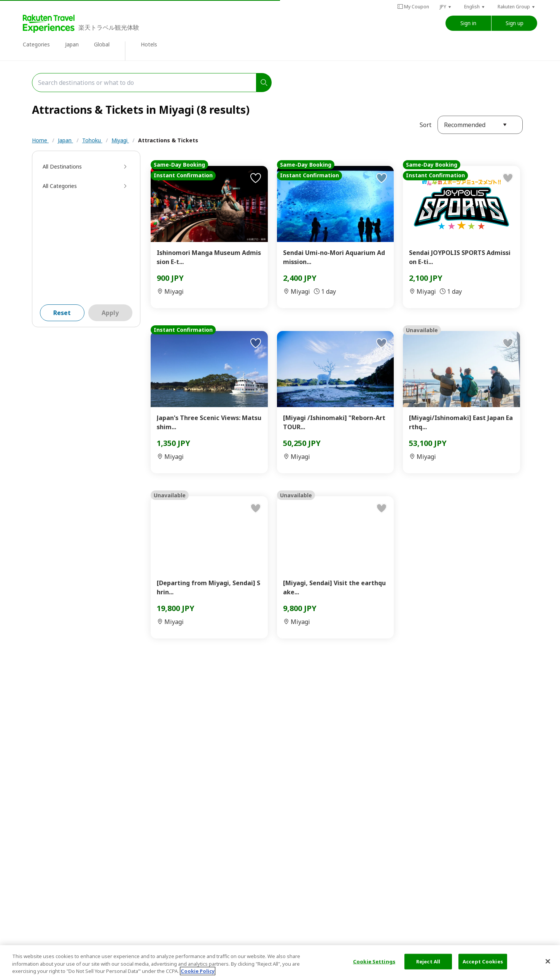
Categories (36, 44)
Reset (62, 331)
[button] (446, 7)
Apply (110, 331)
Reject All (428, 961)
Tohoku (92, 140)
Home (40, 140)
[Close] (548, 961)
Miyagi (120, 140)
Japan (72, 44)
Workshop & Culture (284, 155)
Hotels (149, 44)
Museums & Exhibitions (214, 155)
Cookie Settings (374, 961)
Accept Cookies (483, 961)
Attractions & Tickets (168, 140)
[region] (280, 962)
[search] (264, 83)
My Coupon (413, 7)
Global (102, 44)
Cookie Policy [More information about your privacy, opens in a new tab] (198, 971)
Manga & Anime (151, 155)
